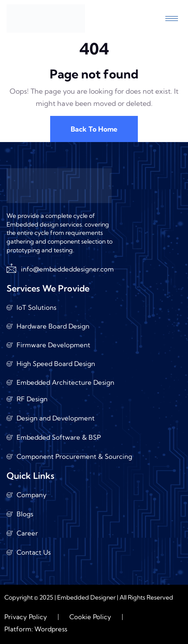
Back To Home (94, 129)
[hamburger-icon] (172, 19)
